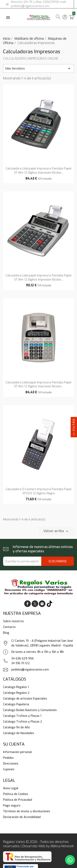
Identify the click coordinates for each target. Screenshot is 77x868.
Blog (6, 633)
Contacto (9, 627)
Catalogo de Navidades (19, 733)
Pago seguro (12, 806)
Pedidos (8, 758)
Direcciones (11, 764)
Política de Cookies (16, 794)
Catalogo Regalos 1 (16, 687)
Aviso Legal (11, 788)
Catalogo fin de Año (16, 727)
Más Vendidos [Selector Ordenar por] (38, 68)
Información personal (17, 752)
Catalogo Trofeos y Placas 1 (22, 716)
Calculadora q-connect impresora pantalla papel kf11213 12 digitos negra (38, 491)
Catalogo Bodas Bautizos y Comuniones (30, 710)
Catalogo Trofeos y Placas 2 (23, 722)
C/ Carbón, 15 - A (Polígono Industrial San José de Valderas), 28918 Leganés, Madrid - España (42, 643)
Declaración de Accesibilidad (22, 817)
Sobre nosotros (13, 621)
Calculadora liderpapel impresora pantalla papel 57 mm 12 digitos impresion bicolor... (38, 171)
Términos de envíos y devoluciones (27, 811)
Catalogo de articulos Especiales (25, 699)
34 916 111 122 (21, 663)
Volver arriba (56, 531)
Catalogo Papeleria (16, 704)
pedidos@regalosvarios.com (30, 670)
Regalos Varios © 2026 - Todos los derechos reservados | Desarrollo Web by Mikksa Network (38, 844)
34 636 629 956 (22, 659)
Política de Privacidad (18, 800)
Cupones (9, 769)
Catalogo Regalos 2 (16, 693)
